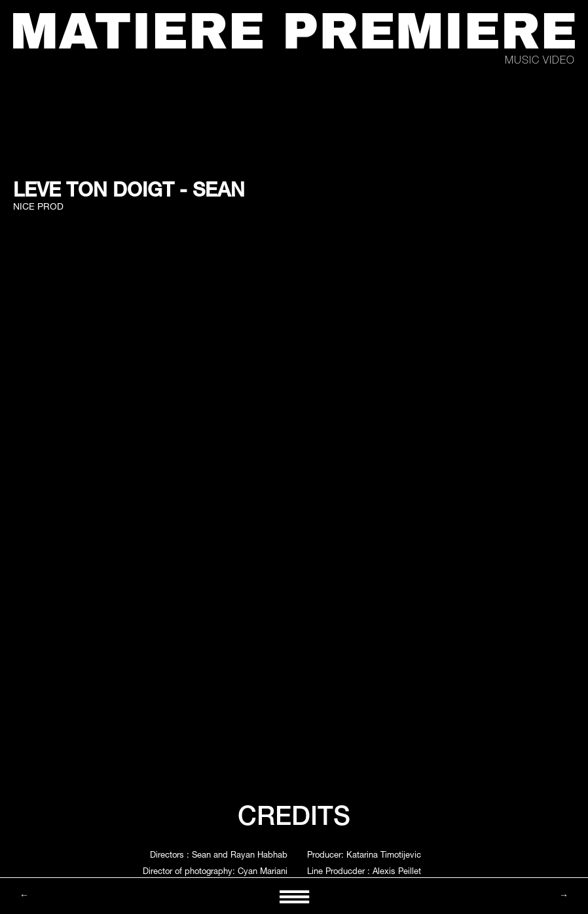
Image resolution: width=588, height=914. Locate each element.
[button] (294, 896)
